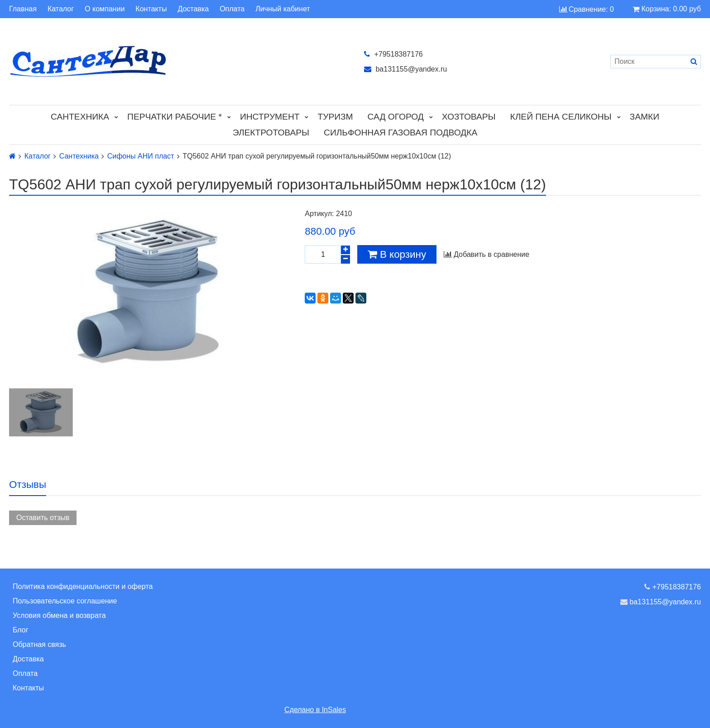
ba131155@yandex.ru (405, 69)
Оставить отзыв (43, 518)
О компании (105, 9)
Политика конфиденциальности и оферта (83, 586)
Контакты (151, 9)
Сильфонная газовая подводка (401, 133)
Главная (23, 9)
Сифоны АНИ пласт (141, 156)
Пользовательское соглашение (65, 601)
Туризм (335, 117)
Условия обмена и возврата (59, 615)
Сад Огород (396, 117)
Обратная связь (39, 644)
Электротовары (271, 133)
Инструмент (270, 117)
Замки (645, 117)
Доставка (193, 9)
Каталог (61, 9)
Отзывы (28, 485)
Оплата (232, 9)
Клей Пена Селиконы (561, 117)
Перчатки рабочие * (175, 117)
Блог (21, 630)
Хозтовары (469, 117)
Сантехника (80, 117)
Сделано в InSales (315, 710)
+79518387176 (393, 54)
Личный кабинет (283, 9)
